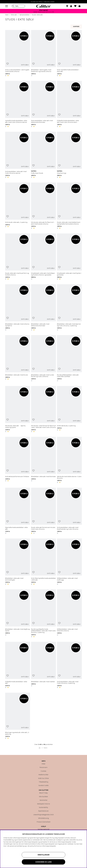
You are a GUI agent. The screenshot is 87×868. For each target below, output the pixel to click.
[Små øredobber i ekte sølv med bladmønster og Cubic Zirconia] (69, 511)
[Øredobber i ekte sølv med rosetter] (43, 665)
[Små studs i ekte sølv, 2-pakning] (18, 206)
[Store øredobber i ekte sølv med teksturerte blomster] (43, 104)
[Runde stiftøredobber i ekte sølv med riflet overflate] (69, 359)
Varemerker (44, 800)
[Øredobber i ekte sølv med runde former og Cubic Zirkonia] (43, 359)
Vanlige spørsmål (43, 829)
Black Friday (43, 793)
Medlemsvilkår (43, 775)
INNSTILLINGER (43, 855)
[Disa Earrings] (69, 155)
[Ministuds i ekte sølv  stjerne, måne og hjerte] (18, 409)
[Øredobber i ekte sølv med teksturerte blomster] (43, 308)
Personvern (44, 767)
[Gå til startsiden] (43, 6)
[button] (72, 6)
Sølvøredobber (25, 15)
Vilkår (43, 764)
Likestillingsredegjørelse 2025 (44, 815)
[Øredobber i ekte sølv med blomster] (43, 460)
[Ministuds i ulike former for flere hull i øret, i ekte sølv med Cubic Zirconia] (43, 409)
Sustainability (44, 807)
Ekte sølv (14, 15)
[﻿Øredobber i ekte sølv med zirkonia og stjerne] (18, 308)
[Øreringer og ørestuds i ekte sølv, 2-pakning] (18, 716)
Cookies (43, 771)
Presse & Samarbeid (43, 822)
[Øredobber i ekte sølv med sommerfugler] (18, 562)
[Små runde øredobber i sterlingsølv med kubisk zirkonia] (18, 53)
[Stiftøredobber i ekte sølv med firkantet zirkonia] (69, 614)
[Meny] (7, 6)
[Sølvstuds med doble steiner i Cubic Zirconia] (69, 460)
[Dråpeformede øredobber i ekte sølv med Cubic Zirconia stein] (69, 104)
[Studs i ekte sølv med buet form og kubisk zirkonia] (18, 257)
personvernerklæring (17, 846)
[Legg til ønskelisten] (8, 64)
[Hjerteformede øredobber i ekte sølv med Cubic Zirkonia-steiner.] (18, 104)
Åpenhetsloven (43, 811)
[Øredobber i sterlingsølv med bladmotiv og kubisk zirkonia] (43, 53)
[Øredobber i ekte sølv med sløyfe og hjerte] (18, 614)
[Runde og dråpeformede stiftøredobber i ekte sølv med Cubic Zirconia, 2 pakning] (43, 614)
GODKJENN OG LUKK (43, 862)
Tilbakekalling (43, 782)
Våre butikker (43, 797)
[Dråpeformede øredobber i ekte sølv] (18, 665)
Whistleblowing (44, 818)
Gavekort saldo (44, 785)
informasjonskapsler (49, 846)
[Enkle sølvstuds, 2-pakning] (69, 409)
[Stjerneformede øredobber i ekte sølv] (18, 511)
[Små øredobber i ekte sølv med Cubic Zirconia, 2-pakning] (69, 665)
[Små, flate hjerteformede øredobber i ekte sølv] (43, 562)
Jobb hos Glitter (44, 778)
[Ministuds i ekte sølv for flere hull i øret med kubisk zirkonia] (43, 206)
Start (7, 15)
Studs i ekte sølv (37, 15)
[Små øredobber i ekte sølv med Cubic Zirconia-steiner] (18, 155)
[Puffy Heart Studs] (43, 155)
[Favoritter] (76, 6)
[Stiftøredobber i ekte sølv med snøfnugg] (69, 562)
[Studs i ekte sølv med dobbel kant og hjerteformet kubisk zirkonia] (69, 206)
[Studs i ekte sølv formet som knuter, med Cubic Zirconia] (43, 511)
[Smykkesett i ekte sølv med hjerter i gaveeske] (69, 257)
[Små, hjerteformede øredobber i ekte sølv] (69, 53)
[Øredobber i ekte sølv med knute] (18, 359)
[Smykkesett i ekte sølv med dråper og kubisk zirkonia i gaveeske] (43, 257)
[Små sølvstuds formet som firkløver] (18, 460)
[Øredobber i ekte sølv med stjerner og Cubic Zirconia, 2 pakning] (69, 308)
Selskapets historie (44, 804)
